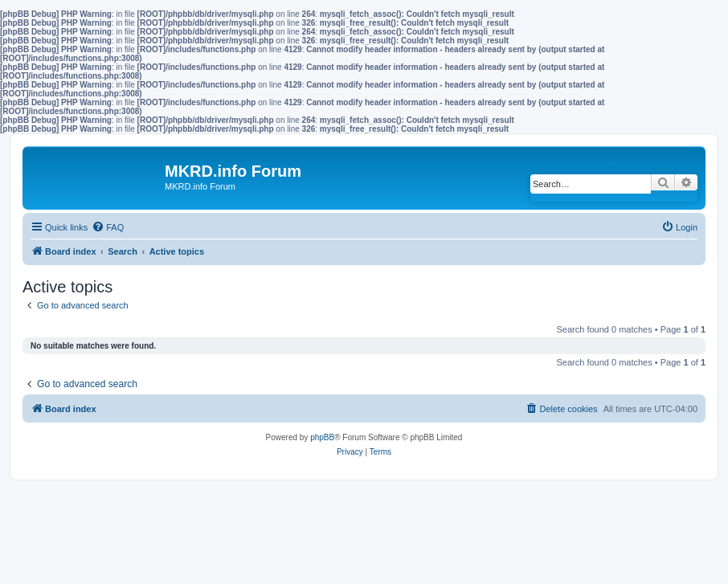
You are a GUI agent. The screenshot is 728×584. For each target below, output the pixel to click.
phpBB (322, 437)
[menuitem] (108, 227)
